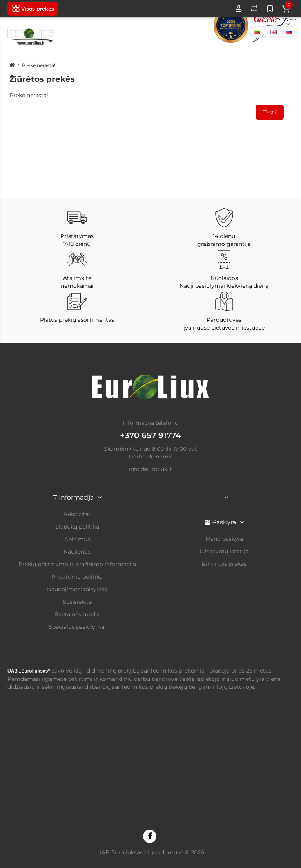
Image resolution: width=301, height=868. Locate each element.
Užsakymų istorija (224, 551)
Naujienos (77, 552)
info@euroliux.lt (150, 469)
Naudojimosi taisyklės (77, 589)
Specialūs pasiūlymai (77, 627)
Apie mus (77, 539)
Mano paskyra (224, 539)
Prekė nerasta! (39, 65)
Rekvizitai (77, 514)
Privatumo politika (77, 577)
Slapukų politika (77, 527)
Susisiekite (77, 602)
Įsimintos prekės (224, 564)
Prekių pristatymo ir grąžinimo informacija (77, 564)
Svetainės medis (77, 614)
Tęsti (270, 112)
